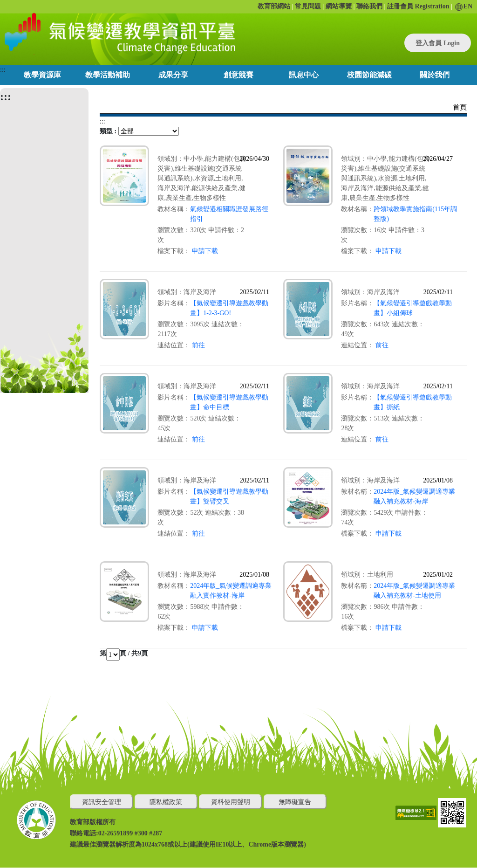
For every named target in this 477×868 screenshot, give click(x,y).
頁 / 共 (129, 653)
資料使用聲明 (231, 802)
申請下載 (205, 251)
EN (464, 6)
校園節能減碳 (369, 75)
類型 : (108, 131)
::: (3, 70)
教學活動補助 (108, 75)
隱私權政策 (166, 802)
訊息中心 (304, 75)
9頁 (143, 653)
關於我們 (435, 75)
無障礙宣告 (295, 802)
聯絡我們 (369, 6)
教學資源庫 (42, 75)
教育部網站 (274, 6)
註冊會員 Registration (418, 6)
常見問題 (308, 6)
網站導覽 (339, 6)
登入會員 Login (438, 43)
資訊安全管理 (102, 802)
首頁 (460, 107)
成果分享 (173, 75)
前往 (198, 345)
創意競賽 (238, 75)
